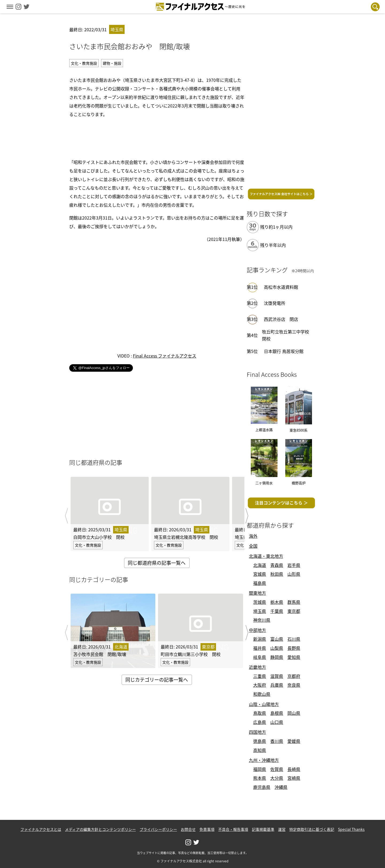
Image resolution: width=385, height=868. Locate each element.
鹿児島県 (262, 787)
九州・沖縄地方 (264, 760)
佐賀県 (277, 769)
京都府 (294, 676)
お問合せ (188, 829)
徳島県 (260, 741)
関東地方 (257, 593)
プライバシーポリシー (158, 829)
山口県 (277, 722)
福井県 (260, 648)
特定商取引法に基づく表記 (312, 829)
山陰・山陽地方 (264, 704)
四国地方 (257, 732)
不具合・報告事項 (233, 829)
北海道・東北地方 (266, 556)
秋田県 (277, 574)
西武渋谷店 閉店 (281, 319)
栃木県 (277, 602)
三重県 (260, 676)
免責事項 (207, 829)
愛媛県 (294, 741)
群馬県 (294, 602)
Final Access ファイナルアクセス (165, 356)
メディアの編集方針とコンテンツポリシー (100, 829)
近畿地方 (257, 667)
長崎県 (294, 769)
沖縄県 (281, 787)
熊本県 (260, 778)
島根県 (277, 713)
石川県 (294, 639)
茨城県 (260, 602)
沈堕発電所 (275, 303)
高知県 (260, 750)
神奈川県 (262, 620)
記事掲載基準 (263, 829)
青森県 (277, 565)
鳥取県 (260, 713)
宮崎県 (294, 778)
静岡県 (277, 657)
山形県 (294, 574)
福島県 (260, 583)
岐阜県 (260, 657)
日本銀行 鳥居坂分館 (284, 351)
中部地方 (257, 630)
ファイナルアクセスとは (41, 829)
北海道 (260, 565)
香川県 (277, 741)
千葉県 (277, 611)
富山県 (277, 639)
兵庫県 (277, 685)
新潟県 (260, 639)
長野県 (294, 648)
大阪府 (260, 685)
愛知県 (294, 657)
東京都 (294, 611)
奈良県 (294, 685)
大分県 (277, 778)
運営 (282, 829)
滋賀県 (277, 676)
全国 (253, 546)
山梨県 (277, 648)
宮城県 (260, 574)
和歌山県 (262, 694)
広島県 (260, 722)
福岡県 (260, 769)
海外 (253, 536)
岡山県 (294, 713)
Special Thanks (351, 829)
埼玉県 (260, 611)
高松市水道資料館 (281, 287)
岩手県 (294, 565)
